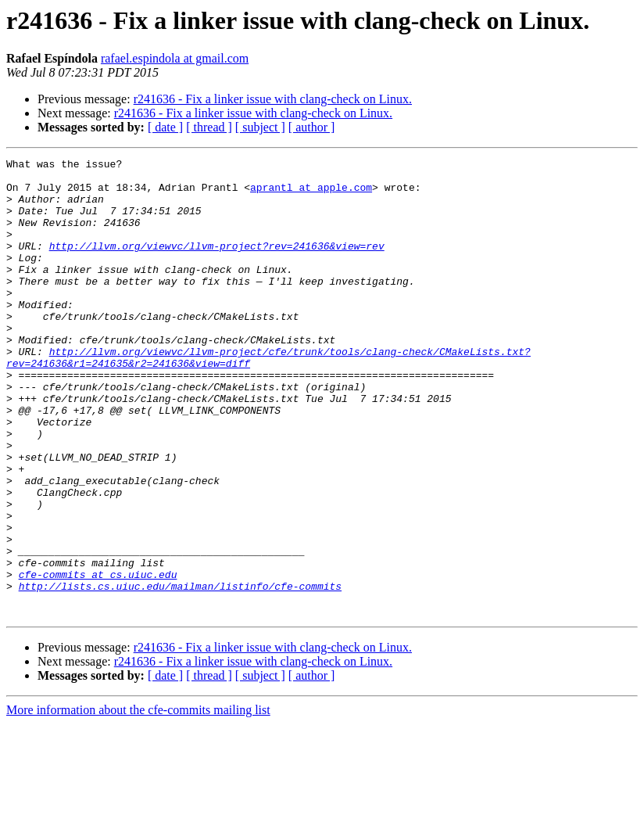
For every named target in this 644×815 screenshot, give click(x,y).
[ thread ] (209, 127)
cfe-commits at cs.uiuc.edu (98, 659)
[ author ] (312, 127)
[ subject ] (260, 127)
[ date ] (165, 127)
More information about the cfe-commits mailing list (138, 801)
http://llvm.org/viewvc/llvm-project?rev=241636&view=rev (217, 264)
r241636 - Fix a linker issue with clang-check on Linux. (273, 99)
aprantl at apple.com (311, 194)
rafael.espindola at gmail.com (175, 58)
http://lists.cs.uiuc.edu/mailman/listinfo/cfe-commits (180, 673)
